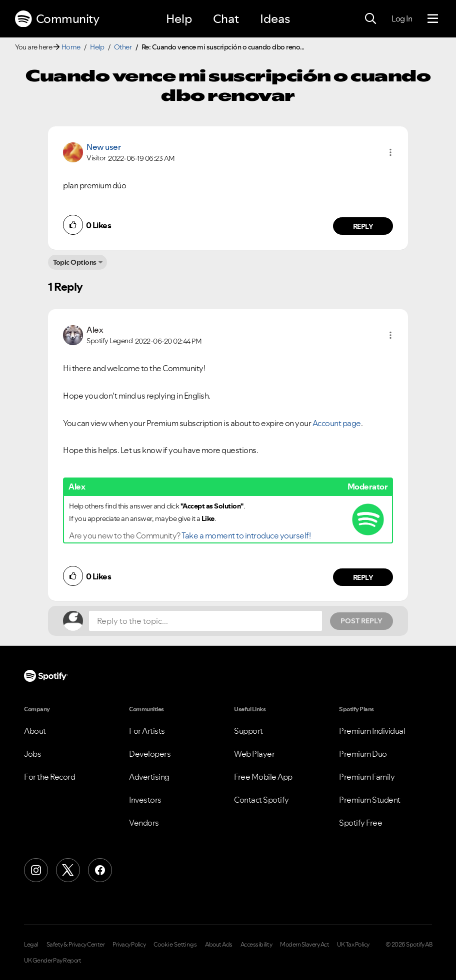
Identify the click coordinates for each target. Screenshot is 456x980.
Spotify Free (360, 823)
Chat (226, 19)
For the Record (49, 777)
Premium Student (370, 800)
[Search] (370, 19)
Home (71, 47)
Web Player (254, 754)
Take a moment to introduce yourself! (246, 535)
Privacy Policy (129, 945)
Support (248, 731)
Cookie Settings (175, 945)
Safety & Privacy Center (76, 945)
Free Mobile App (263, 777)
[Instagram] (36, 870)
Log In (402, 18)
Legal (31, 945)
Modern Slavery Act (304, 945)
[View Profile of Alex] (95, 330)
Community (57, 19)
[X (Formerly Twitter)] (68, 870)
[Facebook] (100, 870)
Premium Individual (372, 731)
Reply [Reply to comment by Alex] (363, 577)
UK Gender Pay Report (52, 961)
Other (123, 47)
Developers (150, 754)
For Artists (147, 731)
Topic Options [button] (75, 262)
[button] (390, 152)
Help (179, 19)
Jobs (32, 754)
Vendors (144, 823)
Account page (337, 423)
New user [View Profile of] (103, 147)
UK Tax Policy (353, 945)
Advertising (149, 777)
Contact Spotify (261, 800)
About (35, 731)
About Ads (219, 945)
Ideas (275, 19)
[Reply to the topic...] (205, 621)
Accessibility (256, 945)
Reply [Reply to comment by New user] (363, 226)
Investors (145, 800)
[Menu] (433, 19)
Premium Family (367, 777)
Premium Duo (363, 754)
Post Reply (361, 621)
